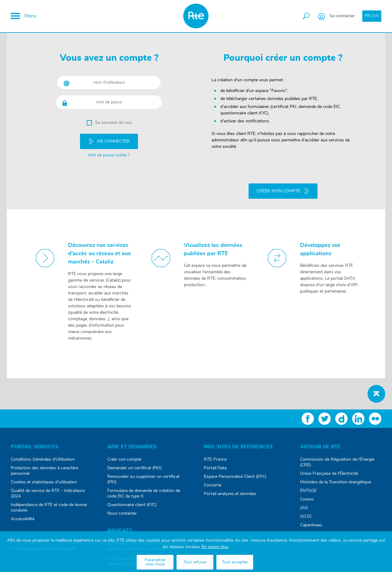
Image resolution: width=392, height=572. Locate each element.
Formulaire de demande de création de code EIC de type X (144, 491)
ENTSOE (308, 488)
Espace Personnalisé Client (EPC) (235, 474)
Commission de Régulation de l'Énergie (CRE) (337, 459)
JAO (304, 505)
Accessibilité (23, 516)
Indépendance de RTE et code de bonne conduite (49, 505)
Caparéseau (311, 522)
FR (367, 16)
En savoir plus (215, 547)
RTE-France (215, 457)
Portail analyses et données (230, 491)
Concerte (213, 482)
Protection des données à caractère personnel (44, 468)
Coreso (307, 497)
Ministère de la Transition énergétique (336, 479)
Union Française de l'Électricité (329, 471)
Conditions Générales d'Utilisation (43, 457)
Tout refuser (195, 562)
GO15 (306, 514)
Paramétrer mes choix (155, 562)
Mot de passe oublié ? (109, 154)
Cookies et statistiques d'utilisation (44, 479)
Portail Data (215, 465)
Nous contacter (122, 511)
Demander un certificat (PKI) (134, 465)
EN (376, 16)
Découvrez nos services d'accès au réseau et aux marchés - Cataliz (99, 251)
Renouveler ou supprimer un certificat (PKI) (143, 477)
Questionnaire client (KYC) (132, 502)
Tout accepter (235, 562)
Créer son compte (124, 457)
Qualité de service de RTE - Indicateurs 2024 (48, 491)
